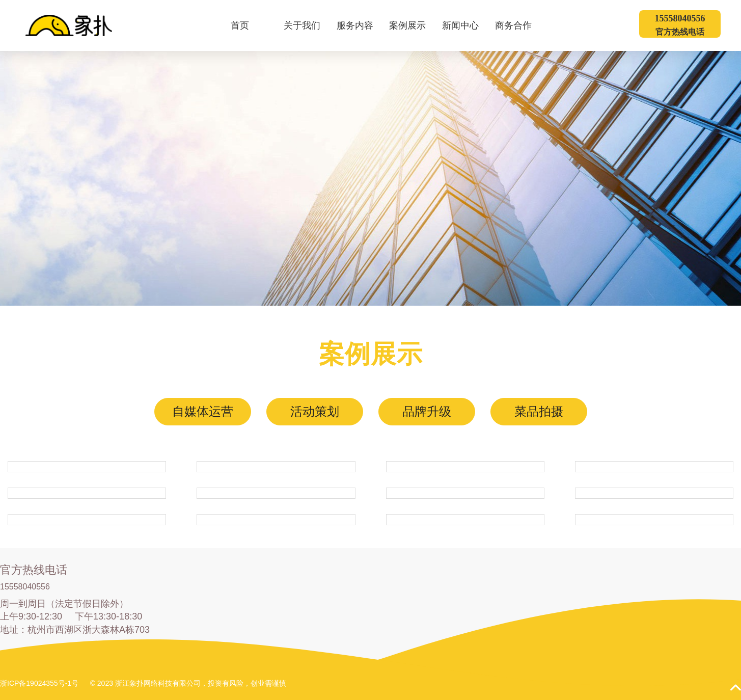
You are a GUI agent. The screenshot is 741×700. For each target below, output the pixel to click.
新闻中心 (467, 25)
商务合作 (520, 25)
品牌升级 (427, 411)
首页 (240, 25)
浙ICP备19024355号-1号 (39, 683)
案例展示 (414, 25)
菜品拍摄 (539, 411)
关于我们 (308, 25)
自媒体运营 (203, 411)
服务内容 (361, 25)
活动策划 (315, 411)
